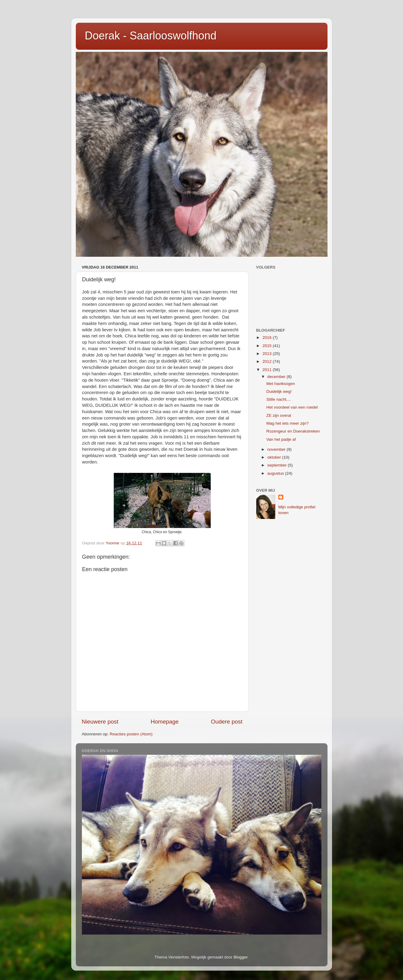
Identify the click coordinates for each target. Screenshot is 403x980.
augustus (276, 473)
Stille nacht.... (279, 399)
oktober (275, 457)
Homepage (165, 722)
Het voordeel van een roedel (292, 407)
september (278, 465)
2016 (267, 338)
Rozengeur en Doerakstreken (293, 431)
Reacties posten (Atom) (131, 734)
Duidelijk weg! (279, 391)
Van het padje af (281, 439)
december (277, 377)
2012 (267, 361)
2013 (267, 354)
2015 (267, 346)
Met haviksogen (281, 384)
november (277, 449)
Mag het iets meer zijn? (287, 423)
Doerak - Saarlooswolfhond (151, 36)
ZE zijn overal (279, 415)
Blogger (240, 957)
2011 (267, 370)
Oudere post (227, 722)
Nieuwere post (100, 722)
